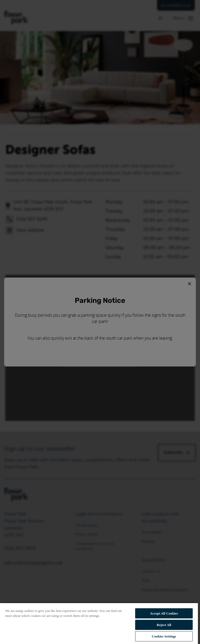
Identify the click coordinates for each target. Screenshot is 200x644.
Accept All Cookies (164, 613)
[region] (99, 623)
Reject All (164, 625)
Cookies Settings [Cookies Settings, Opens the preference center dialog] (164, 636)
